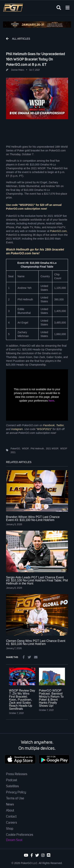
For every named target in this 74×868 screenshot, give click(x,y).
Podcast (12, 780)
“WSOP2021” (44, 429)
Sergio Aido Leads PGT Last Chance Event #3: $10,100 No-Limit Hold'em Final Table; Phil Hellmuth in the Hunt (37, 580)
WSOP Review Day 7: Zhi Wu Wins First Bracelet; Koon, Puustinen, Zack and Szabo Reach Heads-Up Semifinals (22, 700)
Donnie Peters (18, 70)
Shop (10, 829)
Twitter (60, 425)
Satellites (12, 786)
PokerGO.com (58, 231)
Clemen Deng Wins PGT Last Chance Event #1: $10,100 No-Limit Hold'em (36, 642)
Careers (11, 823)
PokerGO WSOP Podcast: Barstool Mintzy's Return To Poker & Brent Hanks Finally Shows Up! (51, 698)
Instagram (17, 429)
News (10, 805)
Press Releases (17, 774)
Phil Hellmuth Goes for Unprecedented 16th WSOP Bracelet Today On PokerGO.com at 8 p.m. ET (35, 59)
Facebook (49, 425)
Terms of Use (15, 798)
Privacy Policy (16, 792)
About (10, 811)
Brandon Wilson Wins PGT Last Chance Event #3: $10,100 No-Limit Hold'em (33, 518)
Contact (11, 817)
